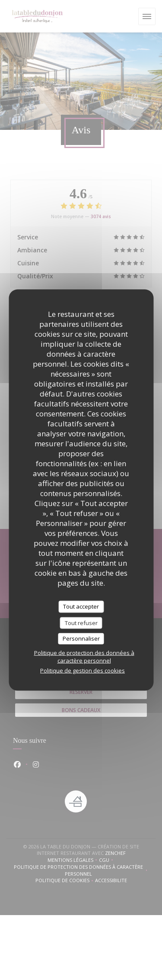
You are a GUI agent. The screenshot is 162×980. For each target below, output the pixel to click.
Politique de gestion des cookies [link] (83, 670)
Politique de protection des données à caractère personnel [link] (84, 656)
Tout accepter (81, 606)
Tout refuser (81, 622)
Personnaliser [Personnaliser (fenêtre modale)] (81, 638)
